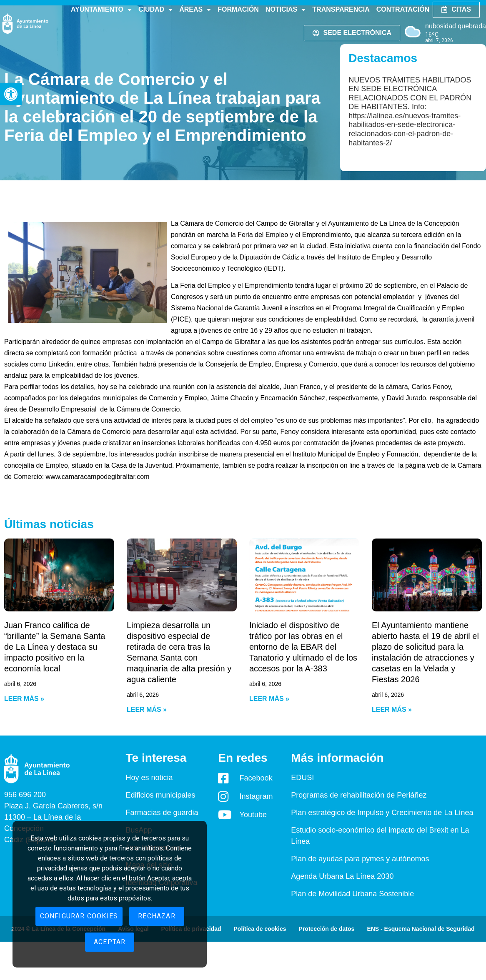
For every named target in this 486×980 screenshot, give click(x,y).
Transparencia (341, 9)
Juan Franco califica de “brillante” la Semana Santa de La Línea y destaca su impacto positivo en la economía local (55, 647)
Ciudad (155, 10)
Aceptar (110, 942)
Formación (238, 9)
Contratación (403, 9)
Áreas (195, 10)
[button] (11, 94)
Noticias (286, 10)
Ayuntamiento (101, 10)
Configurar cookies (79, 916)
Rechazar (157, 916)
